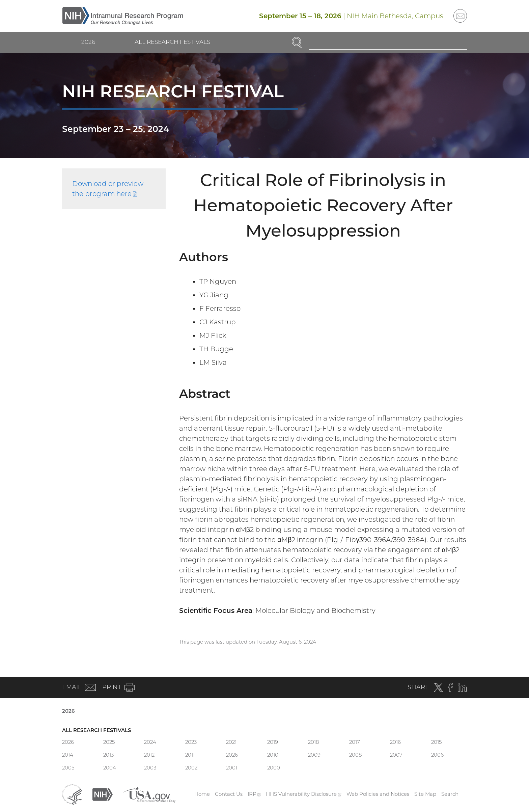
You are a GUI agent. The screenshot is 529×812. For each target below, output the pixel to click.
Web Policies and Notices (378, 794)
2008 (355, 755)
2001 (232, 768)
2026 (88, 42)
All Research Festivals (172, 42)
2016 (395, 742)
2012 (149, 755)
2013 (108, 755)
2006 (437, 755)
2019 (273, 742)
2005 (68, 768)
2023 (191, 742)
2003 (150, 768)
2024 (150, 742)
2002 (191, 768)
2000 (274, 768)
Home (202, 794)
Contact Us (229, 794)
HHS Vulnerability (304, 794)
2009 (314, 755)
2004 (110, 768)
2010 (273, 755)
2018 (313, 742)
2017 (355, 742)
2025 (109, 742)
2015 (436, 742)
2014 (68, 755)
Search (450, 794)
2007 (396, 755)
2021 (231, 742)
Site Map (425, 794)
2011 (190, 755)
